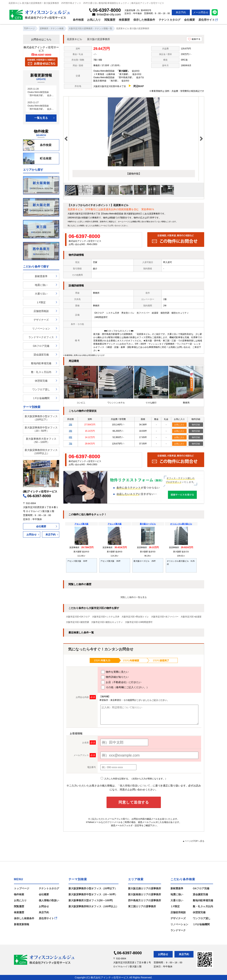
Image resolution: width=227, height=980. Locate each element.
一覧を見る (41, 118)
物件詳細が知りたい (115, 677)
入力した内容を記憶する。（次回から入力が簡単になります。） (134, 779)
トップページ (22, 888)
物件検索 (19, 894)
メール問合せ (201, 12)
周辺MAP (139, 86)
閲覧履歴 (110, 20)
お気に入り (94, 20)
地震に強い (41, 285)
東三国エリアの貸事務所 (142, 906)
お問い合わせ (115, 226)
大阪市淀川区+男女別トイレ (135, 617)
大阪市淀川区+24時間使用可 (139, 622)
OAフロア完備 (41, 346)
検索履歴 (124, 20)
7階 (71, 444)
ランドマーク (178, 930)
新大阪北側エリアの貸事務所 (145, 888)
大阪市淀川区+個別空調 (77, 622)
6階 (71, 437)
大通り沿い (41, 294)
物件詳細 (196, 425)
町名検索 (37, 159)
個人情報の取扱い (49, 900)
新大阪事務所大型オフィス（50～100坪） (41, 440)
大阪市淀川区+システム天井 (106, 617)
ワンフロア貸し (41, 389)
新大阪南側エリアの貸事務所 (145, 894)
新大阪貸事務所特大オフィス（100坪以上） (41, 452)
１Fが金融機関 (41, 398)
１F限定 (41, 302)
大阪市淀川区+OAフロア (78, 617)
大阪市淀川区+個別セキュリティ (107, 622)
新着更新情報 (22, 924)
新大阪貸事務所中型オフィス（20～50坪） (41, 429)
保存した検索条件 (144, 20)
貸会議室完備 (41, 355)
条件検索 (78, 20)
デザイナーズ (41, 320)
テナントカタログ (170, 20)
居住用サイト (208, 20)
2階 (71, 425)
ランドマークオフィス (41, 337)
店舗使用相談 (41, 311)
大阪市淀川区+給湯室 (191, 617)
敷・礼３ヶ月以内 (41, 372)
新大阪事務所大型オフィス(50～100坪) (91, 900)
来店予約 (181, 12)
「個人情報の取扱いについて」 (135, 786)
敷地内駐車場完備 (41, 363)
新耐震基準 (41, 276)
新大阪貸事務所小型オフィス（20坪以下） (41, 418)
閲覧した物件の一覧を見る (134, 597)
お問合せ (32, 535)
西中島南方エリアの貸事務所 (145, 900)
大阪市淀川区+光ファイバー (165, 617)
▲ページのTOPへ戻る (193, 841)
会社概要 (189, 20)
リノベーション (41, 328)
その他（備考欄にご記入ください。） (125, 687)
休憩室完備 (41, 381)
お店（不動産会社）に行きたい (121, 682)
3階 (71, 431)
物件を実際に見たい (115, 672)
